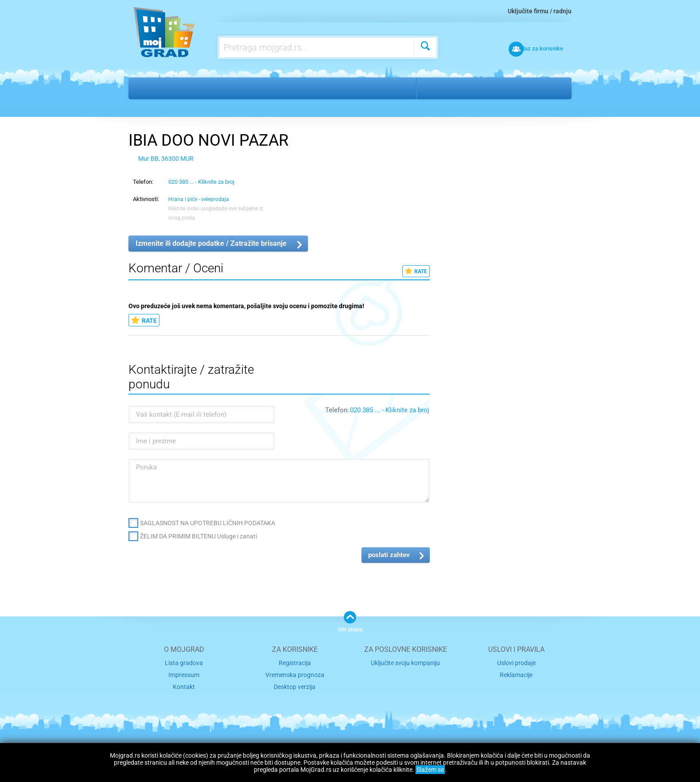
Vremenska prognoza (295, 674)
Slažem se (430, 770)
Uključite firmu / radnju (540, 11)
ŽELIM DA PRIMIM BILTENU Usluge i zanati (198, 536)
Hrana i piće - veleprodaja (264, 88)
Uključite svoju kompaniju (405, 663)
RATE (416, 271)
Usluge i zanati (184, 88)
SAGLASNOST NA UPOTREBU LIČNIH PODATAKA (208, 523)
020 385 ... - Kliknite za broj (201, 182)
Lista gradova (184, 663)
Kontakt (184, 685)
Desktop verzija (295, 685)
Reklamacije (516, 674)
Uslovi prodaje (516, 663)
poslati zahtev (389, 555)
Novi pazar (444, 88)
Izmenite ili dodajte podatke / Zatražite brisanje (211, 243)
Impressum (184, 674)
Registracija (295, 663)
